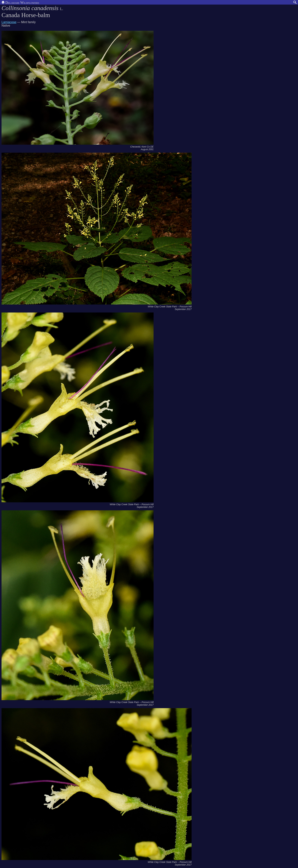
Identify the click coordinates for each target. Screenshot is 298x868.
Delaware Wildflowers (20, 2)
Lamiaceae (9, 22)
